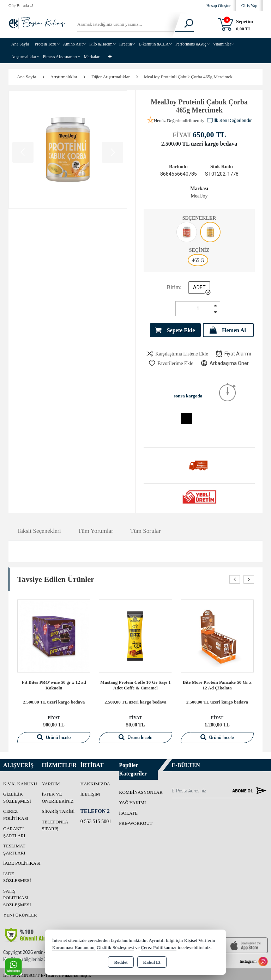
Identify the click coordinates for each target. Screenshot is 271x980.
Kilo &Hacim (101, 44)
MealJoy (199, 196)
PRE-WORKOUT (136, 821)
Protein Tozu (45, 44)
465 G (198, 260)
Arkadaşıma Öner (225, 361)
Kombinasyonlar (141, 790)
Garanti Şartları (14, 830)
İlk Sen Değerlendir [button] (229, 121)
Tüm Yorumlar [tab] (96, 529)
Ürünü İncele (54, 735)
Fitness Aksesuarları (60, 57)
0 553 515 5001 (96, 819)
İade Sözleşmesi (17, 875)
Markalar (92, 57)
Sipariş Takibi (58, 809)
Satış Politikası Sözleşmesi (17, 895)
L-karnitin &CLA (154, 44)
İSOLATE (128, 811)
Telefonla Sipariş (55, 823)
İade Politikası (22, 861)
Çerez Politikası (16, 812)
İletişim (90, 792)
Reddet (121, 962)
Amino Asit (73, 44)
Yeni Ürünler (20, 912)
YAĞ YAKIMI (132, 800)
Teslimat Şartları (14, 847)
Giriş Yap (249, 6)
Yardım (51, 781)
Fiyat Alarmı (233, 352)
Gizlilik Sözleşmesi (17, 795)
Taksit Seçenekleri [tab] (39, 529)
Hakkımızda (95, 781)
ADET (199, 287)
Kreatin (126, 44)
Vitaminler (222, 44)
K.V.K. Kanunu (20, 781)
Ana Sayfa (20, 44)
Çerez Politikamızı (159, 947)
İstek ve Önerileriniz (58, 795)
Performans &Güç (191, 44)
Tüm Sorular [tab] (145, 529)
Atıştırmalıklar (24, 57)
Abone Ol (247, 788)
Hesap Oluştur (219, 6)
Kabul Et (152, 962)
